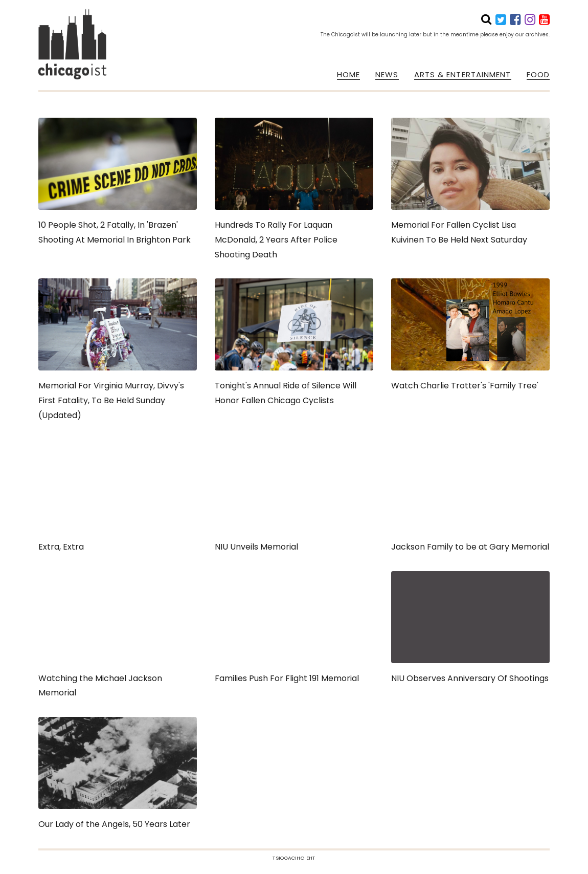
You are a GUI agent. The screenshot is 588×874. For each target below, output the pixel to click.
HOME (348, 75)
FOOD (538, 75)
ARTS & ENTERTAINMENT (463, 75)
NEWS (387, 75)
